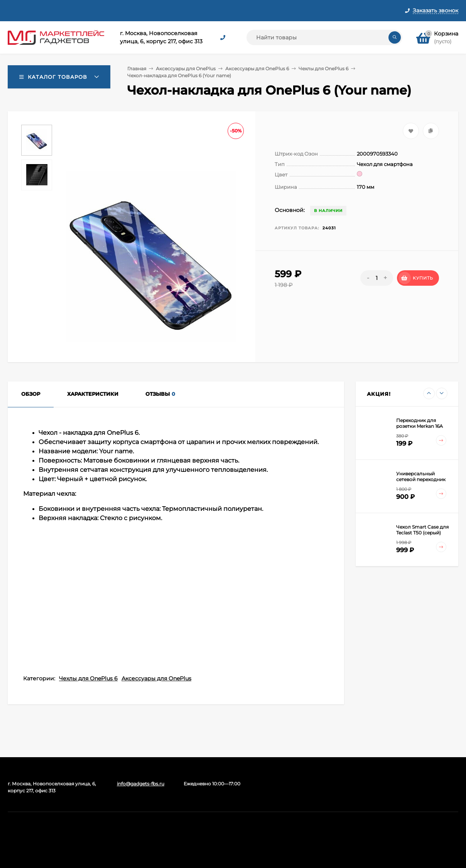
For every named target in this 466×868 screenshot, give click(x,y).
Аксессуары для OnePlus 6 (257, 69)
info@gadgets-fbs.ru (141, 784)
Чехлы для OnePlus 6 (323, 69)
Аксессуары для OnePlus (186, 69)
